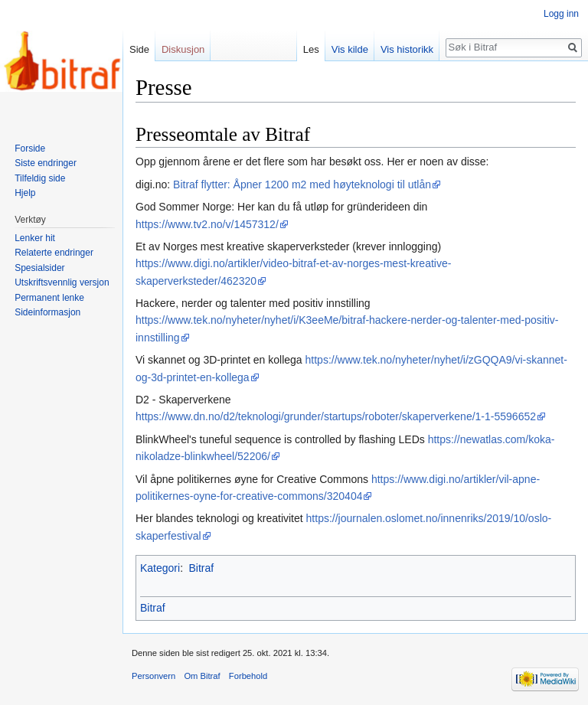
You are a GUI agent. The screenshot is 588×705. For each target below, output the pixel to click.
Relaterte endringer (54, 253)
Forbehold (248, 676)
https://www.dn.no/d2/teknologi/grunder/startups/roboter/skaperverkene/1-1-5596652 (336, 416)
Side (139, 49)
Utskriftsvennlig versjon (62, 282)
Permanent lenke (49, 298)
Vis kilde (350, 49)
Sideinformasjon (47, 312)
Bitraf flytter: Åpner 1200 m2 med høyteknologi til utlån (302, 184)
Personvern (154, 676)
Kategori (160, 568)
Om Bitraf (202, 676)
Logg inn (561, 14)
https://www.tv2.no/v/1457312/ (207, 224)
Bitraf (201, 568)
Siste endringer (46, 163)
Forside (30, 149)
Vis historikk (407, 49)
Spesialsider (39, 268)
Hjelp (25, 193)
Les (311, 49)
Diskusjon (183, 49)
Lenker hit (35, 238)
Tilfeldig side (40, 178)
